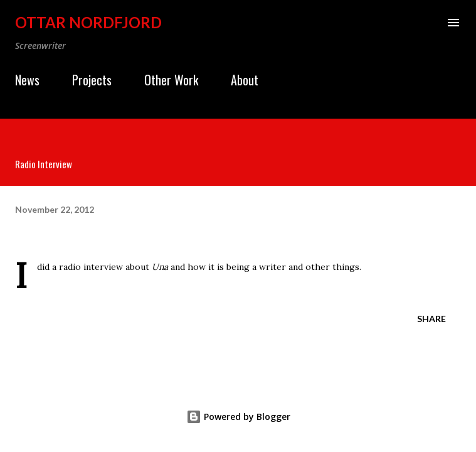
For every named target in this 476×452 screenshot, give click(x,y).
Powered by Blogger (238, 417)
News (27, 80)
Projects (92, 80)
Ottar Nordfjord (88, 22)
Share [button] (431, 319)
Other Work (171, 80)
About (245, 80)
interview (103, 267)
